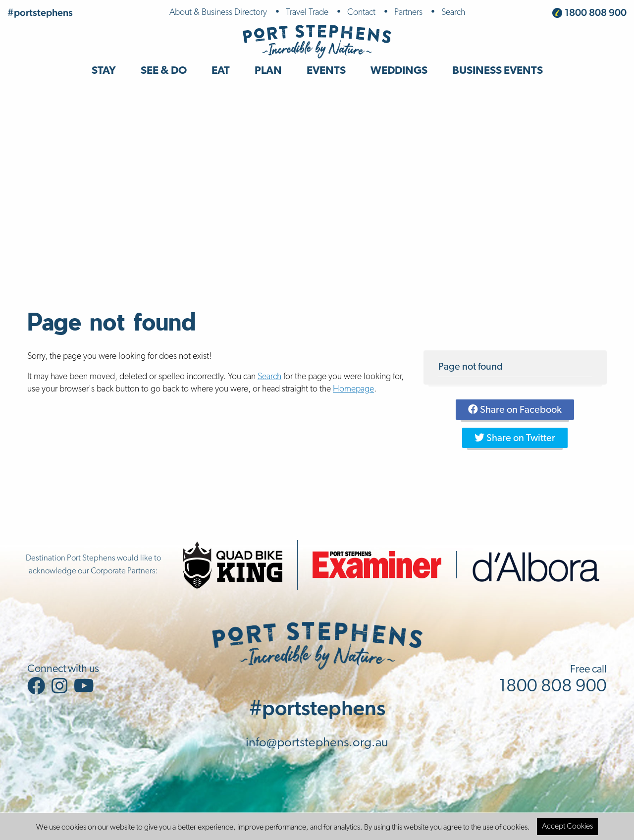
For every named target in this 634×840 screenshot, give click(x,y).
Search (453, 13)
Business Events (498, 71)
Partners (408, 13)
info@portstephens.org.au (317, 743)
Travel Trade (307, 13)
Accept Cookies (567, 827)
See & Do (164, 71)
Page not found (471, 367)
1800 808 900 (596, 12)
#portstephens (40, 12)
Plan (268, 71)
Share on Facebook (515, 410)
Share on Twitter (515, 438)
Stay (104, 71)
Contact (361, 13)
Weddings (399, 71)
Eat (221, 71)
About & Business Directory (218, 13)
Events (326, 71)
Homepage (353, 389)
